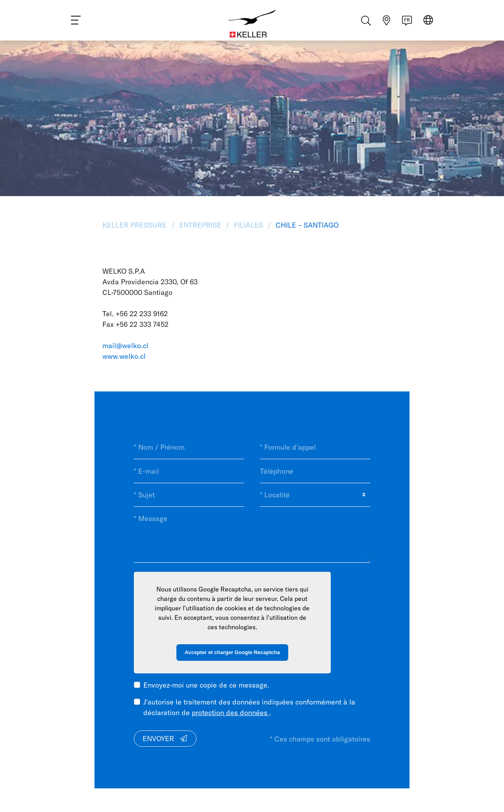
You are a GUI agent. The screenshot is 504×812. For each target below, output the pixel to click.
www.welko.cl (124, 356)
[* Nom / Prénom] (189, 447)
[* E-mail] (189, 471)
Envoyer (165, 739)
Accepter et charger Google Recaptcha (232, 652)
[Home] (252, 24)
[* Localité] (315, 495)
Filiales (248, 225)
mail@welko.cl (125, 346)
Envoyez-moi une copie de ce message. (206, 685)
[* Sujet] (189, 495)
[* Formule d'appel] (315, 447)
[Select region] (428, 24)
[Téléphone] (315, 471)
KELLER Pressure (135, 225)
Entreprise (200, 225)
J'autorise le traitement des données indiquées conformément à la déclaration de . (249, 707)
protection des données (231, 713)
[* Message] (252, 535)
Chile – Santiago (306, 225)
